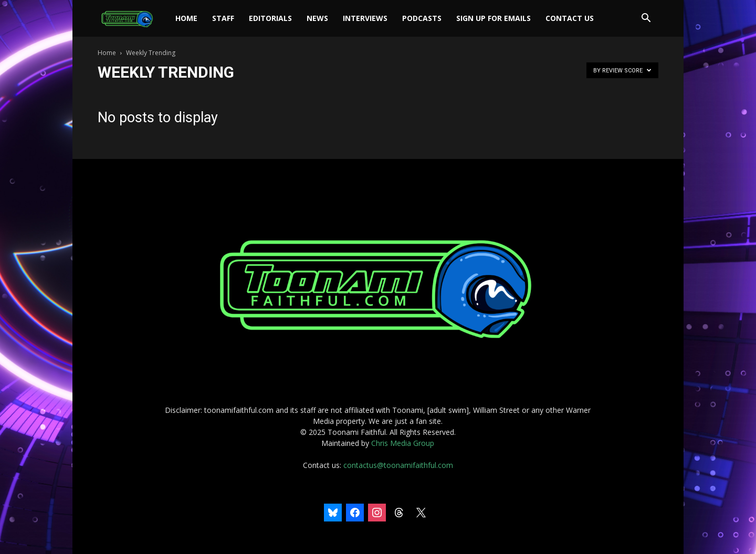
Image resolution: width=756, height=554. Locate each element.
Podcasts (422, 18)
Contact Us (570, 18)
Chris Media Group (403, 443)
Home (186, 18)
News (317, 18)
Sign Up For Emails (493, 18)
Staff (223, 18)
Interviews (365, 18)
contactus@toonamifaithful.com (398, 465)
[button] (646, 19)
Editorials (270, 18)
